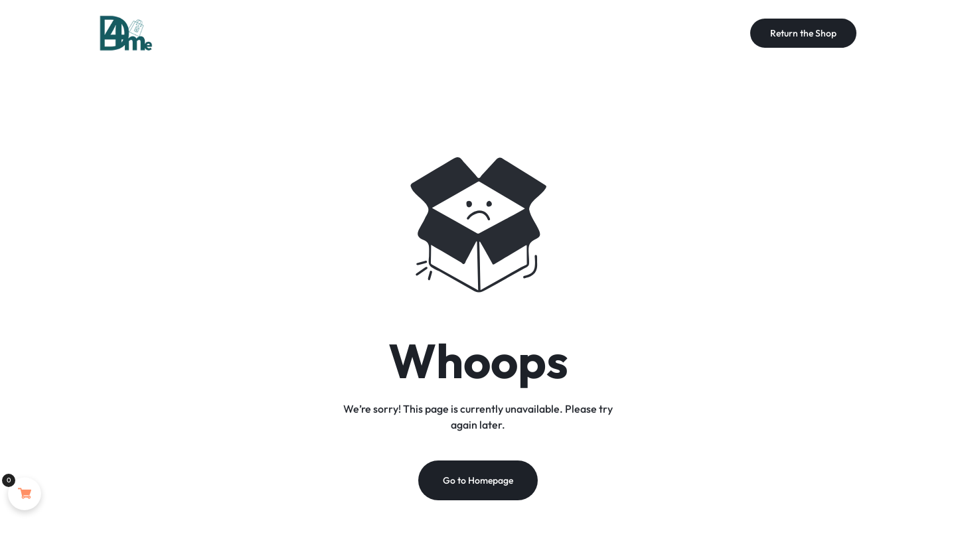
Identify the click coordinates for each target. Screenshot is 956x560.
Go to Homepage (478, 480)
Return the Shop (803, 33)
